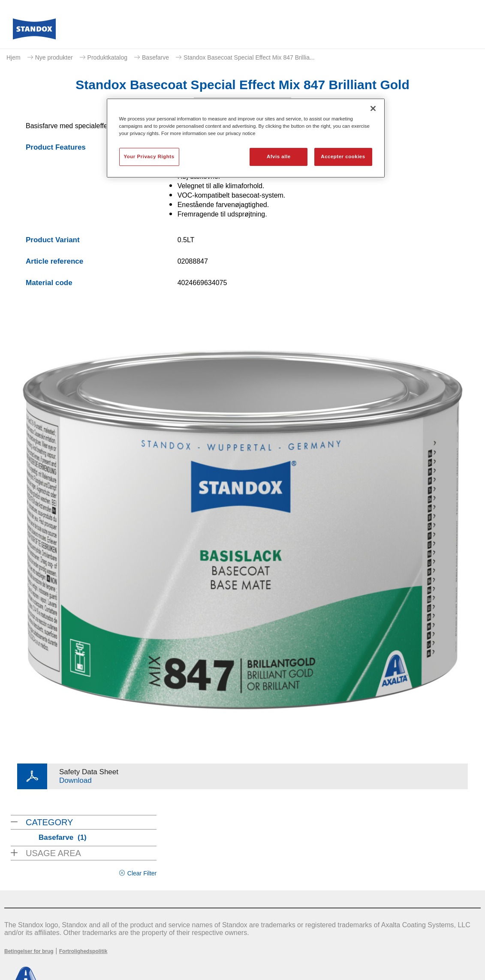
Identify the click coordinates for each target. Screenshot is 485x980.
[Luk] (373, 108)
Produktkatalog (107, 57)
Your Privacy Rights (149, 156)
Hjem (14, 57)
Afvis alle (279, 156)
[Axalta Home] (34, 31)
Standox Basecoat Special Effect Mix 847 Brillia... (249, 57)
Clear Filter (142, 873)
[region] (246, 138)
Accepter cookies (343, 156)
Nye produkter (54, 57)
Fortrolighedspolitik (83, 951)
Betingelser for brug (29, 951)
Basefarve (155, 57)
